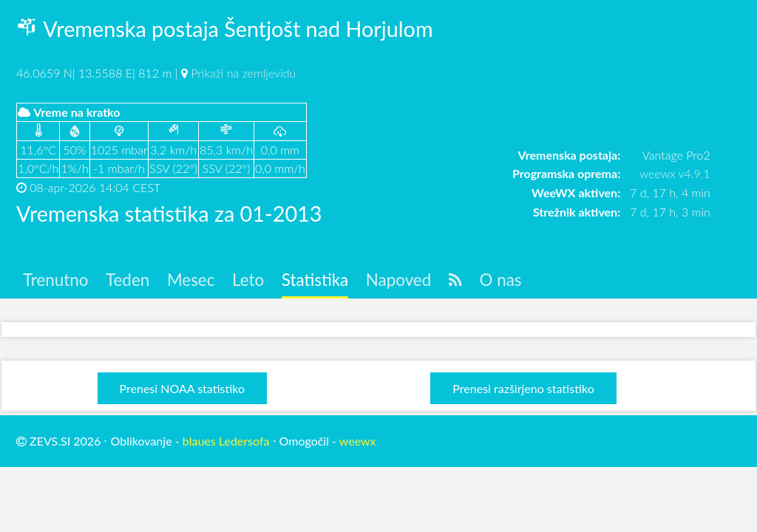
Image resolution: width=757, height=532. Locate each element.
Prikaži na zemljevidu (243, 73)
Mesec (191, 280)
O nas (501, 280)
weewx (358, 441)
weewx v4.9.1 (675, 173)
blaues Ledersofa (226, 441)
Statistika (315, 280)
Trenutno (55, 280)
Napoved (398, 280)
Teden (128, 280)
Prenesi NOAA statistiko (182, 388)
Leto (248, 280)
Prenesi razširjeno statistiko (523, 388)
